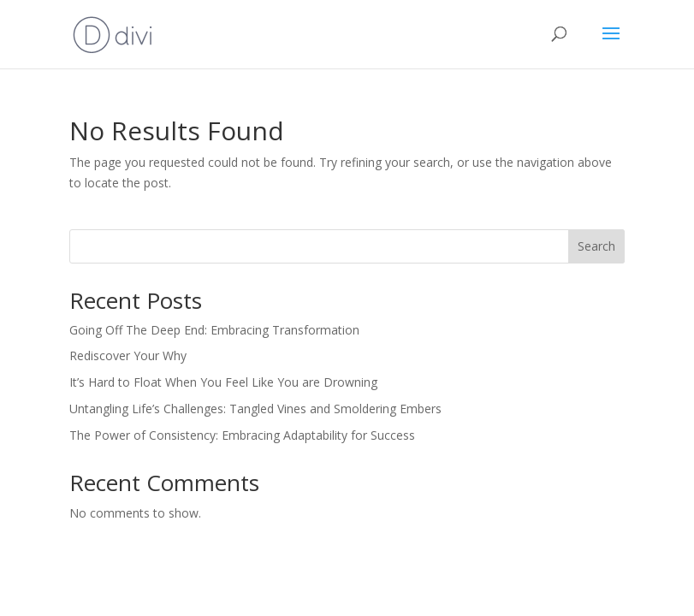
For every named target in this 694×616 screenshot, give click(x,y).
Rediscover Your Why (128, 355)
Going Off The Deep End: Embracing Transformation (214, 330)
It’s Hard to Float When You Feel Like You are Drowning (223, 382)
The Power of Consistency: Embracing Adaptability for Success (242, 435)
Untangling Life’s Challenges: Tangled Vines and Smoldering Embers (255, 409)
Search (596, 246)
